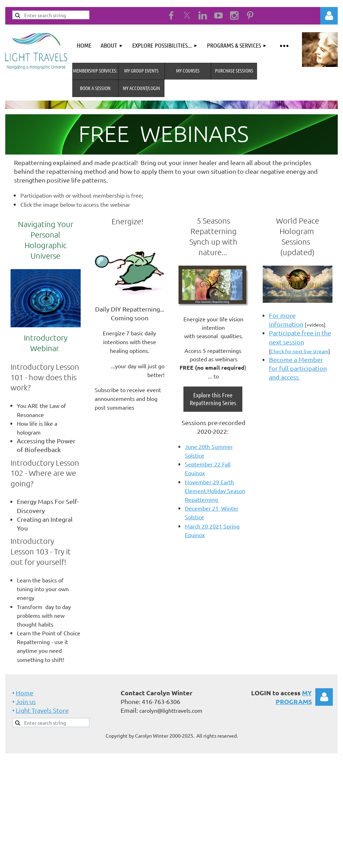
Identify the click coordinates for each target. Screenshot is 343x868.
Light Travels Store (42, 710)
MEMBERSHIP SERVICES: (95, 70)
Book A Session (95, 88)
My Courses (188, 70)
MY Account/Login (141, 88)
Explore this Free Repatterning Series (213, 399)
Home (25, 693)
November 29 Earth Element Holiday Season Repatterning (215, 491)
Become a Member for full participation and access (298, 368)
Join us (26, 701)
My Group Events (141, 70)
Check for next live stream (299, 351)
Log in (329, 16)
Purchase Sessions (234, 70)
